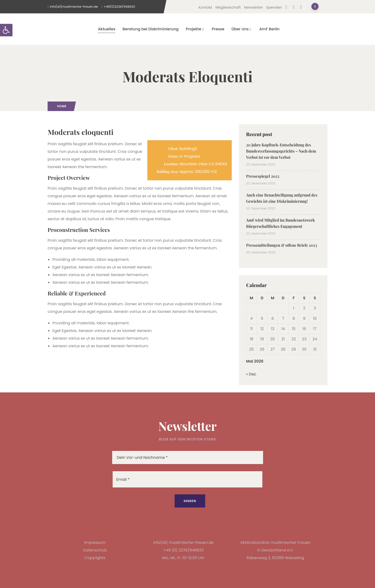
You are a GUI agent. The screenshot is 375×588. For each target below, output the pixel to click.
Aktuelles (107, 29)
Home (62, 106)
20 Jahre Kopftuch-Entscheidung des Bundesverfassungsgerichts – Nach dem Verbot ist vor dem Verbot (281, 151)
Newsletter (253, 7)
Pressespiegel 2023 (263, 176)
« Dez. (251, 374)
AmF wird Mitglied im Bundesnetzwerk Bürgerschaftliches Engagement (281, 223)
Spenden (274, 7)
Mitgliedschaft (228, 7)
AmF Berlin (269, 29)
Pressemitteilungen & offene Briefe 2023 (282, 245)
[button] (6, 30)
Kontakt (205, 7)
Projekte (195, 29)
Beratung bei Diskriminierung (150, 29)
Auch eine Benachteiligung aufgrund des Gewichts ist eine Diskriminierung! (282, 198)
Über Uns (242, 29)
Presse (218, 29)
